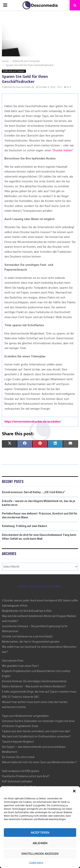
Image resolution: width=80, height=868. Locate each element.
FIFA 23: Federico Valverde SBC (21, 697)
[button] (74, 791)
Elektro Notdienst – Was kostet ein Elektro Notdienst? (34, 686)
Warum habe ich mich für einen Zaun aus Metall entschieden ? (39, 762)
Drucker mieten (63, 150)
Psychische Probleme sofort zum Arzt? (26, 776)
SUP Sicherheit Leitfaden (17, 781)
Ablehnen (40, 843)
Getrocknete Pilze (13, 661)
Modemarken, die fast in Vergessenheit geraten (31, 642)
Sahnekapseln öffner (15, 606)
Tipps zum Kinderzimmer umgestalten (25, 716)
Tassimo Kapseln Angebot (18, 742)
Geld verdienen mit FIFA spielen (21, 771)
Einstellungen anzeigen (40, 854)
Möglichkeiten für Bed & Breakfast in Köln (27, 611)
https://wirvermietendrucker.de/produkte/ (33, 422)
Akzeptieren (40, 833)
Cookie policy (36, 863)
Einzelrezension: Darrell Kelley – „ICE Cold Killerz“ (34, 492)
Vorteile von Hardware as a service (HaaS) (27, 636)
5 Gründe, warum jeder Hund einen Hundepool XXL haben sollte (40, 600)
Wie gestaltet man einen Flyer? (20, 666)
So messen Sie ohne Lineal (18, 757)
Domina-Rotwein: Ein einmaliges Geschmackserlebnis (34, 681)
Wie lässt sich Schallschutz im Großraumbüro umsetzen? (36, 736)
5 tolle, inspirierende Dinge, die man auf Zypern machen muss (39, 692)
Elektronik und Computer (14, 71)
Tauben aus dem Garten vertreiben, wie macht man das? (36, 731)
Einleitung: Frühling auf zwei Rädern (25, 526)
